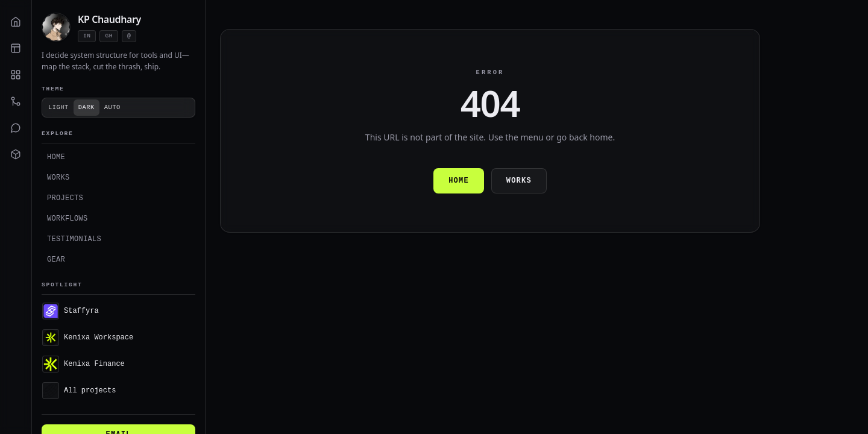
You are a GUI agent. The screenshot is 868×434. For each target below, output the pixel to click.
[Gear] (16, 154)
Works (58, 178)
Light (58, 107)
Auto (112, 107)
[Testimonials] (16, 128)
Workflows (68, 219)
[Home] (16, 22)
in (87, 36)
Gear (56, 259)
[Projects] (16, 75)
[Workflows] (16, 101)
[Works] (16, 48)
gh (108, 36)
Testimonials (74, 239)
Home (56, 157)
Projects (65, 198)
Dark (86, 107)
